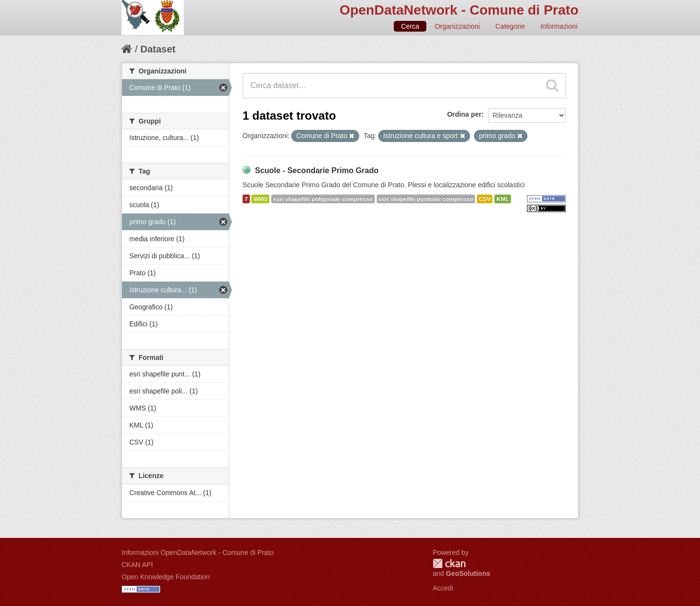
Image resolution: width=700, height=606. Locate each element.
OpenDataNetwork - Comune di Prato (459, 10)
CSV (485, 199)
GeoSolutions (468, 573)
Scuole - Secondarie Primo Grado (316, 170)
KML (503, 199)
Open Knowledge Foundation (166, 577)
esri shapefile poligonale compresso (323, 199)
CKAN (449, 563)
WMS (260, 199)
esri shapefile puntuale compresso (426, 199)
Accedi (443, 588)
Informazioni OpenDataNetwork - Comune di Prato (198, 553)
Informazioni (559, 26)
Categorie (510, 26)
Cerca (410, 26)
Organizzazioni (457, 26)
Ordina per (464, 114)
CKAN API (137, 565)
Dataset (158, 49)
